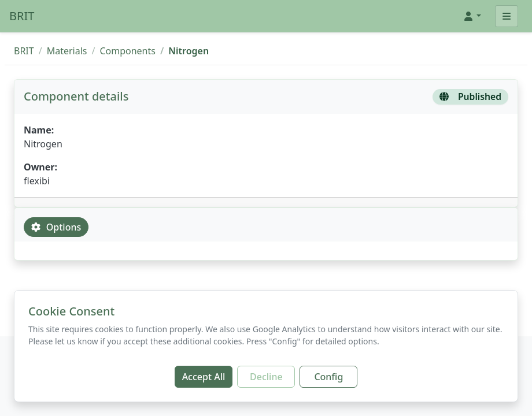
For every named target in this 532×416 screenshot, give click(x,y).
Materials (67, 51)
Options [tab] (56, 227)
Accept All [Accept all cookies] (204, 377)
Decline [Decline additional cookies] (266, 377)
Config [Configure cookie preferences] (328, 377)
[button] (472, 16)
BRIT (22, 16)
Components (128, 51)
